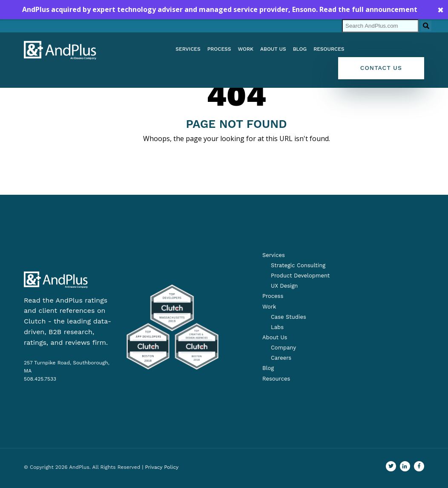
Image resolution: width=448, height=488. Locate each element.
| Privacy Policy (160, 467)
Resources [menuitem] (329, 49)
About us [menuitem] (273, 49)
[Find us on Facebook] (419, 466)
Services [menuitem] (188, 49)
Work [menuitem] (246, 49)
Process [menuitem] (219, 49)
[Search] (380, 26)
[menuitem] (294, 266)
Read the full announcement (368, 9)
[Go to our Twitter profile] (391, 466)
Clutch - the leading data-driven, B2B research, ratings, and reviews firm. (67, 332)
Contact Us (381, 68)
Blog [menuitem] (300, 49)
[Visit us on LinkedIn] (405, 466)
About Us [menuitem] (275, 337)
